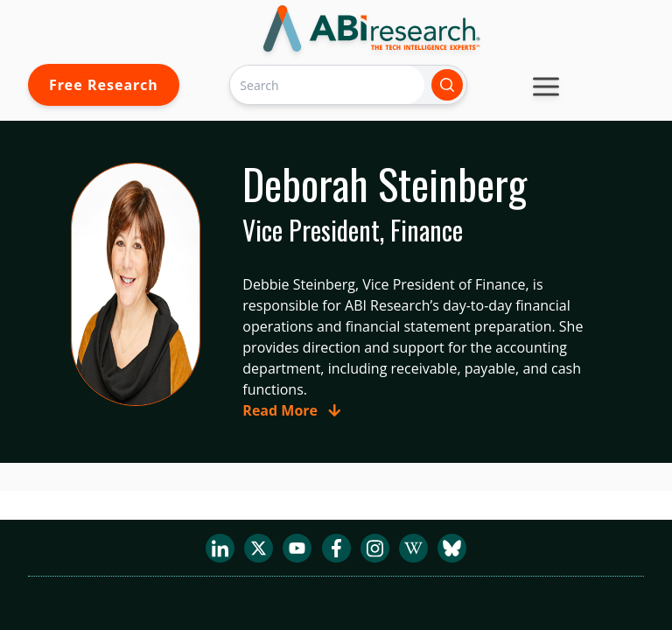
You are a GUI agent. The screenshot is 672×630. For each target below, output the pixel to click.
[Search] (327, 84)
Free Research (104, 85)
